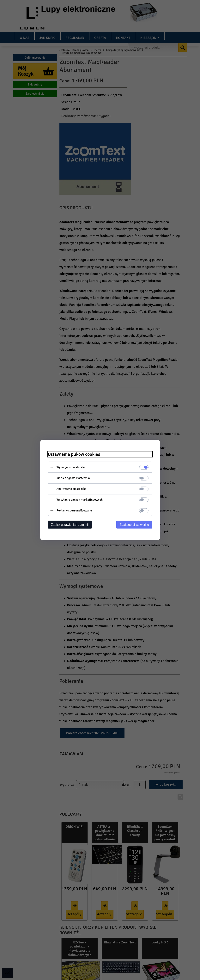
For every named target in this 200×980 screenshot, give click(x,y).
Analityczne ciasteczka (72, 489)
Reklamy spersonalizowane (74, 511)
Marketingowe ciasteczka (73, 478)
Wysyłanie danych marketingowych (80, 500)
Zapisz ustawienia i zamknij (70, 525)
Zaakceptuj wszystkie (134, 525)
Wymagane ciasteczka (71, 467)
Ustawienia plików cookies (74, 454)
